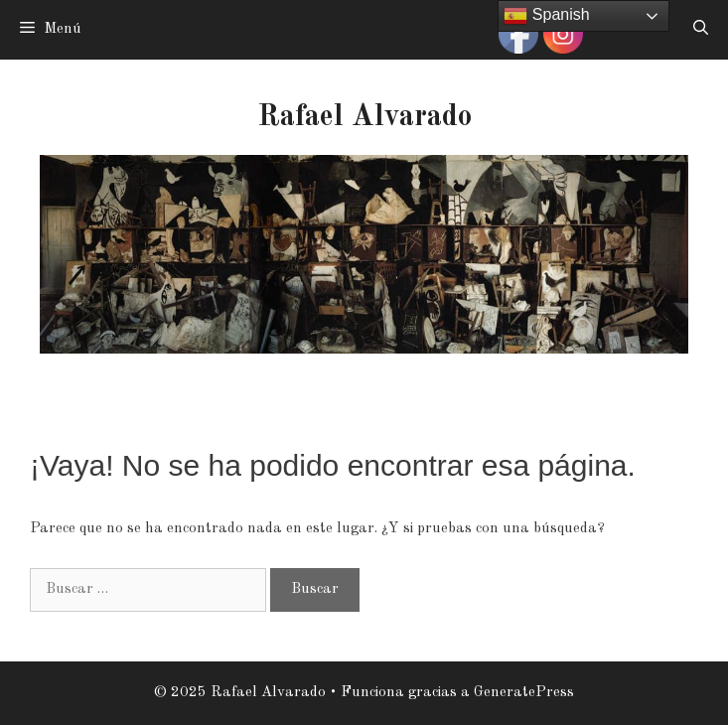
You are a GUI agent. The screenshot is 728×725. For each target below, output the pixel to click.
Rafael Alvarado (364, 117)
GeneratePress (524, 693)
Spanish (546, 16)
